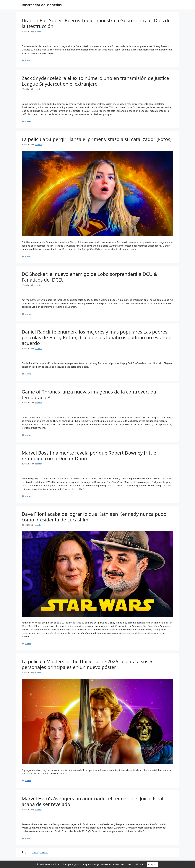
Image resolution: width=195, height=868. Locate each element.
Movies (28, 60)
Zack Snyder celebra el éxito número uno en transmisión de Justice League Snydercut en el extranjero (95, 81)
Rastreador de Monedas (42, 5)
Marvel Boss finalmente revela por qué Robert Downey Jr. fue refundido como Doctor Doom (89, 456)
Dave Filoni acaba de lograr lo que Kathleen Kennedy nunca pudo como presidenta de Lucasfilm (94, 517)
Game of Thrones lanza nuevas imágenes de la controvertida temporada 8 (89, 395)
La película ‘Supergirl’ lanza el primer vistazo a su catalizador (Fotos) (97, 139)
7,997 (35, 852)
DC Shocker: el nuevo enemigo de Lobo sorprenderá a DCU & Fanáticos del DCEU (89, 277)
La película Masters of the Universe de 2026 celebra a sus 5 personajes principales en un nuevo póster (87, 664)
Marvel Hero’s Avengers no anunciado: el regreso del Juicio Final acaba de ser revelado (92, 801)
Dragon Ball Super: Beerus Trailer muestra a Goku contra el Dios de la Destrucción (96, 23)
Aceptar (152, 864)
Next (44, 852)
